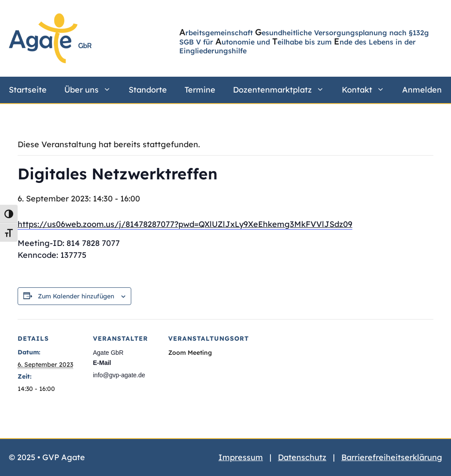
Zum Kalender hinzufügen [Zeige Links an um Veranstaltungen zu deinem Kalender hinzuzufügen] (76, 296)
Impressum (241, 457)
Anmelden (422, 90)
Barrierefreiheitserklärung (392, 457)
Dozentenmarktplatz (283, 90)
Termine (200, 90)
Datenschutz (302, 457)
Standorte (148, 90)
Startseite (28, 90)
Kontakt (368, 90)
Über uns (92, 90)
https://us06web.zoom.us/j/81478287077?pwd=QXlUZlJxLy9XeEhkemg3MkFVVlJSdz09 (185, 224)
